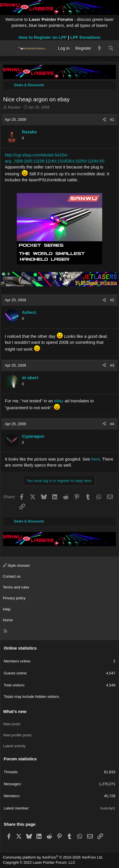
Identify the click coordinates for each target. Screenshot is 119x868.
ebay (59, 401)
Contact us (12, 576)
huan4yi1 (108, 808)
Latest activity (14, 746)
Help (7, 609)
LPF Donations (85, 37)
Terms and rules (16, 587)
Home (8, 620)
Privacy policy (14, 598)
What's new (15, 711)
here (96, 459)
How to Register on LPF (43, 37)
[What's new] (99, 48)
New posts (12, 724)
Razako (14, 107)
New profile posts (17, 735)
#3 (112, 365)
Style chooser (16, 565)
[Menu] (9, 48)
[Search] (111, 48)
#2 (112, 300)
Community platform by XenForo (53, 857)
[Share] (104, 120)
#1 (112, 119)
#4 (112, 424)
